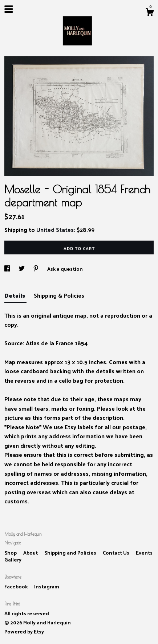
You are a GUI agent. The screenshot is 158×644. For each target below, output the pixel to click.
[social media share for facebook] (8, 269)
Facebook (17, 586)
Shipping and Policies (71, 553)
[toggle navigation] (9, 9)
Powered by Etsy (24, 631)
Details (15, 295)
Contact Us (117, 553)
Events (144, 553)
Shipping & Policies (59, 295)
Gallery (13, 560)
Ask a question (65, 269)
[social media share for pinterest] (37, 269)
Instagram (47, 586)
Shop (11, 553)
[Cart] (150, 13)
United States (55, 230)
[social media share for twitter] (22, 269)
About (31, 553)
